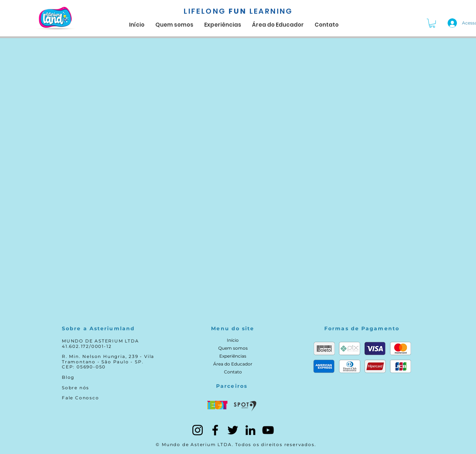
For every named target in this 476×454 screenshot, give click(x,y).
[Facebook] (215, 430)
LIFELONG (205, 11)
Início (233, 340)
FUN (238, 11)
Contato (233, 372)
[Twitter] (233, 430)
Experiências (233, 356)
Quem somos (233, 348)
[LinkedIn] (250, 430)
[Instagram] (198, 430)
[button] (432, 23)
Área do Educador (233, 364)
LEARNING (271, 11)
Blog (68, 377)
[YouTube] (268, 430)
